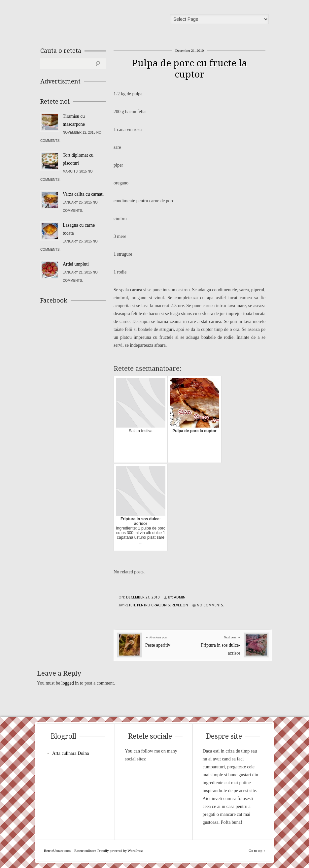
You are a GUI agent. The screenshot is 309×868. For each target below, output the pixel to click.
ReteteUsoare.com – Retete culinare (88, 21)
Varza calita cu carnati (83, 194)
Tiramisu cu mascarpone (74, 120)
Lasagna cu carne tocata (79, 229)
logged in (70, 683)
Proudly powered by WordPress (120, 851)
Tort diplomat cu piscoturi (78, 159)
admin (180, 597)
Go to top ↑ (257, 851)
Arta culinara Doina (70, 753)
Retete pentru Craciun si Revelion (156, 605)
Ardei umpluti (76, 264)
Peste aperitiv (158, 645)
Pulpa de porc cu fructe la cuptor (189, 69)
